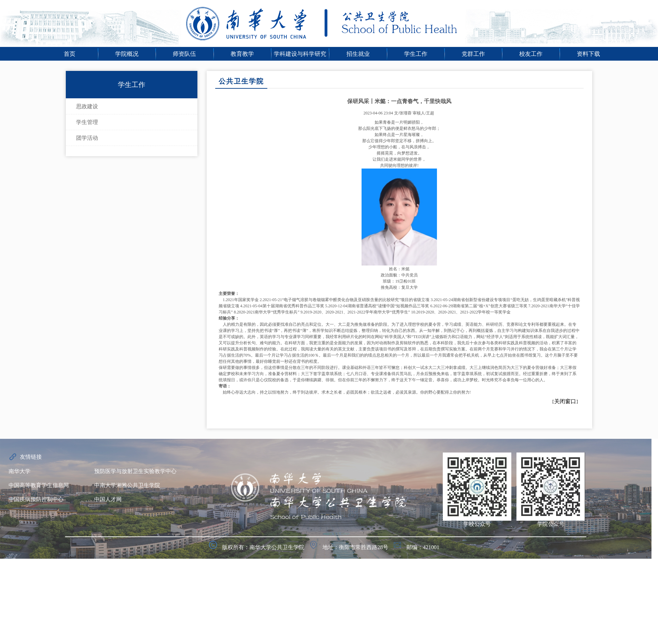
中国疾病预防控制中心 (36, 499)
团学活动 (87, 138)
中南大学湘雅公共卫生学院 (127, 485)
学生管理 (87, 122)
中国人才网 (108, 499)
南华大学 (20, 471)
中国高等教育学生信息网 (39, 485)
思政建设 (87, 106)
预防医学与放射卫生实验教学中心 (135, 471)
